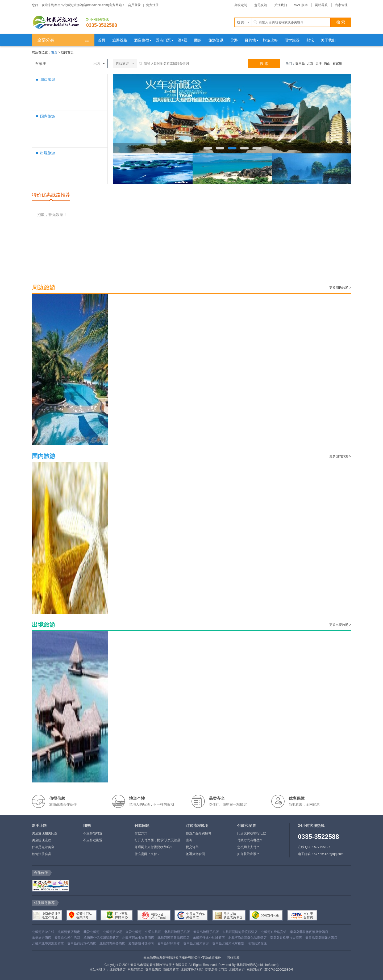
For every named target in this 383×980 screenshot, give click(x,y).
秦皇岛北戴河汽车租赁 (228, 944)
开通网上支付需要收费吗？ (154, 847)
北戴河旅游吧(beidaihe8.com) (257, 965)
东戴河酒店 (135, 970)
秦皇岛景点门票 (216, 970)
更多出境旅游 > (340, 625)
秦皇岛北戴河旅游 (196, 944)
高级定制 (241, 5)
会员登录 (134, 5)
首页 (54, 52)
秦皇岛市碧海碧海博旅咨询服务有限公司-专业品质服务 (182, 957)
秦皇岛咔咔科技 (169, 944)
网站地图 (233, 957)
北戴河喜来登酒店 (112, 944)
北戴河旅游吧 (113, 932)
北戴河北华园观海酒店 (48, 944)
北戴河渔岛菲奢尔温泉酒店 (247, 938)
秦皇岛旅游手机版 (206, 932)
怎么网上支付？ (248, 847)
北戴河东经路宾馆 (274, 932)
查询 (189, 840)
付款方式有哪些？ (250, 840)
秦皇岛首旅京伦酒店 (82, 944)
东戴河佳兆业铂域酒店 (209, 938)
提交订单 (192, 847)
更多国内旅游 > (340, 456)
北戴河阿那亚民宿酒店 (173, 938)
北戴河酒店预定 (69, 932)
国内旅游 (48, 116)
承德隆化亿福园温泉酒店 (101, 938)
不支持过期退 (93, 840)
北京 (310, 64)
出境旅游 (48, 153)
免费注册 (152, 5)
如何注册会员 (41, 854)
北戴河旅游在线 (43, 932)
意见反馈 (261, 5)
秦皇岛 (300, 64)
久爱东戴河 (153, 932)
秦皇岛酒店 (153, 970)
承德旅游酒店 (41, 938)
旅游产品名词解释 (199, 833)
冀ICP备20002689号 (279, 970)
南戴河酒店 (171, 970)
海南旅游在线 (257, 944)
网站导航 (321, 5)
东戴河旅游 (255, 970)
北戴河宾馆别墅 (192, 970)
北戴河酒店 (118, 970)
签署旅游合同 (195, 854)
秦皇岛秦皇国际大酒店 (321, 938)
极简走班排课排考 (141, 944)
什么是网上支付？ (147, 854)
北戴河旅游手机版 (177, 932)
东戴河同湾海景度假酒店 (240, 932)
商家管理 (341, 5)
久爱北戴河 (134, 932)
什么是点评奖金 (43, 847)
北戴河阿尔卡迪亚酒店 (138, 938)
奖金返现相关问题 (45, 833)
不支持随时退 (93, 833)
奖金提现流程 (41, 840)
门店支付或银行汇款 (252, 833)
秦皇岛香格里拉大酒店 (286, 938)
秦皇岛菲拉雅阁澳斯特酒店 (309, 932)
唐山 (327, 64)
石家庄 (337, 64)
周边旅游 (48, 79)
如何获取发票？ (248, 854)
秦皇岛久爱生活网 (67, 938)
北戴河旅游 (237, 970)
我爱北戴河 (91, 932)
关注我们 (281, 5)
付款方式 (141, 833)
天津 (319, 64)
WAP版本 (301, 5)
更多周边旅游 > (340, 288)
